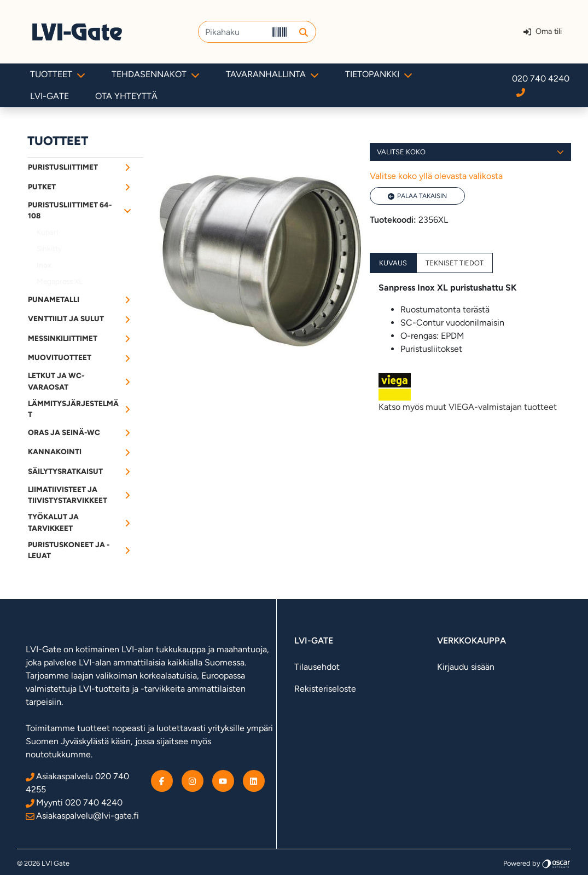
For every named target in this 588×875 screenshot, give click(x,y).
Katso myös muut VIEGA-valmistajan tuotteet (470, 393)
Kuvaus (393, 263)
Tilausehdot (317, 667)
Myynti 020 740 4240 (74, 802)
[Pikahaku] (233, 32)
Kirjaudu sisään (466, 667)
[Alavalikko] (127, 167)
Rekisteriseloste (325, 689)
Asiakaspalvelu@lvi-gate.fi (82, 816)
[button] (303, 32)
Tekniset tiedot (455, 263)
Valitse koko (470, 152)
